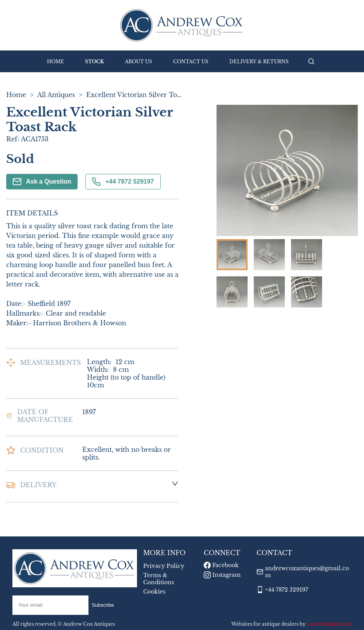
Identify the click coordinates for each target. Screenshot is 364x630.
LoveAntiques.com (329, 624)
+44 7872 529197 (123, 182)
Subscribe (103, 605)
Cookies (154, 592)
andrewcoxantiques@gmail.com (307, 572)
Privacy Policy (164, 566)
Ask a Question (42, 182)
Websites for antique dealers (265, 624)
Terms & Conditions (159, 579)
